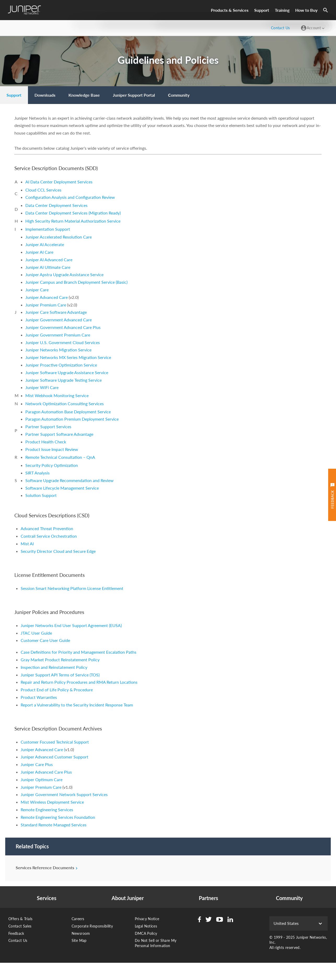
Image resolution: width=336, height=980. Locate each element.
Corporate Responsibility (92, 926)
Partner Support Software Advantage (59, 434)
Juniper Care (37, 290)
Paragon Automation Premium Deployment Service (72, 419)
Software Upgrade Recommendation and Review (69, 480)
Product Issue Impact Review (52, 449)
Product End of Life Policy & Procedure (57, 690)
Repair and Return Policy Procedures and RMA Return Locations (79, 682)
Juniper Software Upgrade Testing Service (63, 380)
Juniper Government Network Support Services (64, 794)
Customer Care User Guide (45, 640)
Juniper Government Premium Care (58, 335)
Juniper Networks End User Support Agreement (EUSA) (71, 625)
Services (47, 898)
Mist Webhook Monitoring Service (57, 395)
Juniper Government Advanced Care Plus (63, 327)
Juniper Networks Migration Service (58, 350)
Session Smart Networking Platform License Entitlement (72, 588)
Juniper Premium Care (46, 305)
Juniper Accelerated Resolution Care (59, 237)
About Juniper (128, 898)
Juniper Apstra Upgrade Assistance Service (64, 274)
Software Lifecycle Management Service (62, 488)
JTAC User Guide (36, 633)
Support (262, 10)
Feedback (16, 933)
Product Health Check (46, 442)
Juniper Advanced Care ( (43, 749)
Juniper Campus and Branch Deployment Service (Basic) (76, 282)
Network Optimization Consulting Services (65, 404)
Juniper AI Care (39, 252)
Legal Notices (146, 926)
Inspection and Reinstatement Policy (54, 667)
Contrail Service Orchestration (49, 536)
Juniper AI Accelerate (45, 244)
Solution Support (41, 495)
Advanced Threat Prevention (47, 528)
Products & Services (230, 10)
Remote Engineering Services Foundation (58, 817)
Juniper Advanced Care (47, 297)
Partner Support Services (48, 427)
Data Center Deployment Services (56, 205)
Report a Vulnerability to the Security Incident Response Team (77, 705)
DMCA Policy (146, 933)
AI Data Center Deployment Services (59, 182)
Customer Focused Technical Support (55, 742)
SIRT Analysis (37, 473)
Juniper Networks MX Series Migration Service (68, 357)
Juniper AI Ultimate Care (48, 267)
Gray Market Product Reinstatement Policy (60, 660)
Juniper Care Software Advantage (56, 312)
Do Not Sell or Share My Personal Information (156, 943)
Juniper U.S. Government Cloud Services (63, 342)
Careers (78, 919)
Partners (208, 898)
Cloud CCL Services (43, 190)
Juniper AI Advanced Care (49, 260)
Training (282, 10)
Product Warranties (39, 697)
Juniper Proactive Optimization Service (61, 365)
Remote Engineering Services (47, 810)
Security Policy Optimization (52, 465)
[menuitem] (14, 95)
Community (289, 898)
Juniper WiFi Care (42, 387)
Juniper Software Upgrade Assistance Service (67, 372)
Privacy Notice (147, 919)
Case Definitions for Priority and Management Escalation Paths (79, 652)
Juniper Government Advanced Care (59, 320)
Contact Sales (20, 926)
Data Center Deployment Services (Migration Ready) (73, 213)
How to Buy (306, 10)
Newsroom (81, 933)
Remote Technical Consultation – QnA (60, 457)
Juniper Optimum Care (42, 779)
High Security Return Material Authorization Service (73, 221)
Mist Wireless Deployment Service (52, 802)
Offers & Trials (20, 919)
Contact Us (18, 940)
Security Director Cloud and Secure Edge (58, 551)
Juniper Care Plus (37, 764)
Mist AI (27, 544)
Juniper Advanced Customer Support (54, 757)
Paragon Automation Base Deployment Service (68, 412)
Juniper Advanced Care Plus (46, 772)
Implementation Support (48, 229)
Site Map (79, 940)
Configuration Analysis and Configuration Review (70, 197)
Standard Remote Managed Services (54, 825)
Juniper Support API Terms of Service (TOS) (60, 675)
